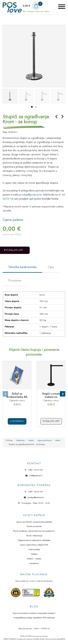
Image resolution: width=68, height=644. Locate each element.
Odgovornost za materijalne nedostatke (34, 540)
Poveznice (15, 281)
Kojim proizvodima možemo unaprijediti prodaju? (34, 613)
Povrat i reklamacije (34, 536)
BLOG (34, 607)
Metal (58, 441)
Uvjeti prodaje (34, 550)
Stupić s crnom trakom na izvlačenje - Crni (51, 397)
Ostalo (31, 441)
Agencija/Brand (45, 441)
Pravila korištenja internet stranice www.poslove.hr (34, 531)
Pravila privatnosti (34, 527)
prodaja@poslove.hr (30, 195)
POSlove (9, 441)
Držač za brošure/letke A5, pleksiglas (17, 397)
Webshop (20, 441)
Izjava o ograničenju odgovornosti (34, 545)
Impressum (34, 563)
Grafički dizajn (39, 639)
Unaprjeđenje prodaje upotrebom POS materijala (34, 618)
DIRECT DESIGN (10, 639)
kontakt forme (50, 199)
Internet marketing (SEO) (55, 639)
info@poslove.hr (36, 476)
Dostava (34, 554)
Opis (51, 267)
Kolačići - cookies (34, 559)
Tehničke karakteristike (22, 267)
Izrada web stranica (25, 639)
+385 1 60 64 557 (36, 470)
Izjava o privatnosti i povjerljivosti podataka (34, 522)
